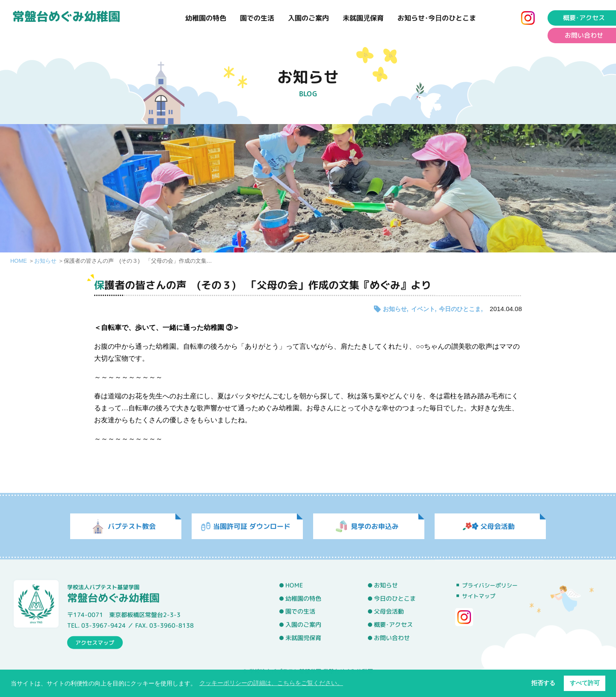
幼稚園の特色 (206, 18)
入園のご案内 (308, 18)
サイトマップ (479, 596)
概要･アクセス (393, 625)
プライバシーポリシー (490, 585)
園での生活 (257, 18)
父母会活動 (389, 611)
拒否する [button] (543, 683)
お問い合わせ (392, 638)
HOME (19, 261)
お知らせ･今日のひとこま (437, 18)
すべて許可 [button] (585, 683)
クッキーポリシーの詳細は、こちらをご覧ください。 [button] (271, 683)
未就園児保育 (363, 18)
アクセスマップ (95, 642)
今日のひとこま (460, 309)
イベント (423, 309)
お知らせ (45, 261)
